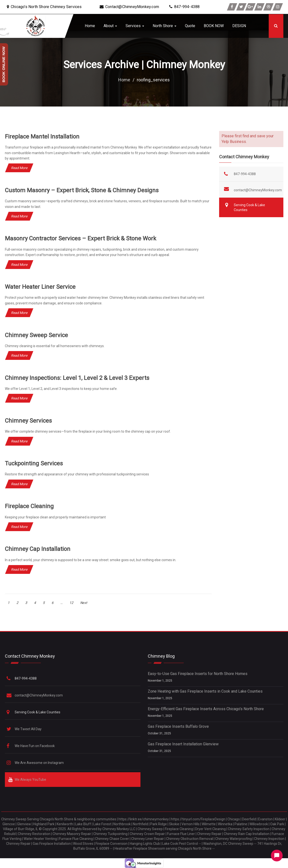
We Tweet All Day (28, 729)
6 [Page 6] (53, 603)
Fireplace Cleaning (29, 506)
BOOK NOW (214, 26)
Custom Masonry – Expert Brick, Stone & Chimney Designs (82, 190)
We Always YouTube (31, 780)
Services (135, 26)
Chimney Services (28, 421)
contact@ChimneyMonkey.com (258, 190)
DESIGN (239, 26)
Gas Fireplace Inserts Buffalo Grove (178, 726)
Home (90, 26)
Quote (190, 26)
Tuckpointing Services (34, 463)
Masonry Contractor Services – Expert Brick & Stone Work (81, 238)
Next (84, 603)
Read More (19, 168)
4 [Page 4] (35, 603)
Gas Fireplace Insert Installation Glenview (183, 744)
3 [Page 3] (26, 603)
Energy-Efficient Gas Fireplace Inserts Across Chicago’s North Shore (206, 709)
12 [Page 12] (71, 603)
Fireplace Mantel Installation (42, 137)
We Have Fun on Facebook (35, 746)
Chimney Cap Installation (38, 549)
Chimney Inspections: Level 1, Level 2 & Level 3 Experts (77, 378)
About (110, 26)
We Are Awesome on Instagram (40, 763)
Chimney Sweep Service (36, 335)
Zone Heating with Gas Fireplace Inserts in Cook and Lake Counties (205, 691)
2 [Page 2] (17, 603)
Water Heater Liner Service (40, 287)
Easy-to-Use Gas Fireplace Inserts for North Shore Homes (198, 674)
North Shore (165, 26)
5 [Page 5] (44, 603)
